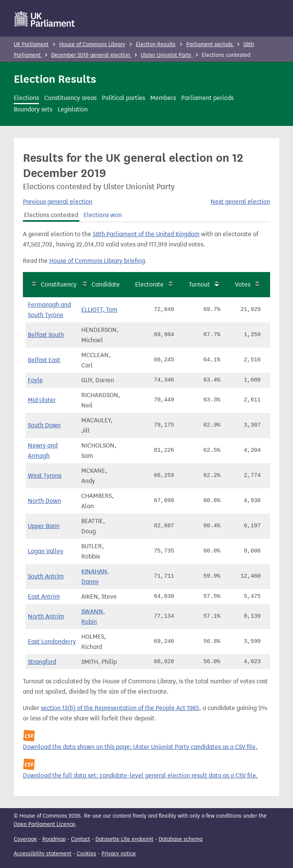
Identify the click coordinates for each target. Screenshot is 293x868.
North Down (44, 501)
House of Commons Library (92, 44)
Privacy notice (119, 854)
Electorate (149, 284)
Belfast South (46, 335)
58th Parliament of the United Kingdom (146, 234)
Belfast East (44, 360)
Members (163, 98)
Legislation (73, 109)
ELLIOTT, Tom (99, 310)
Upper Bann (44, 526)
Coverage (25, 839)
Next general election (240, 202)
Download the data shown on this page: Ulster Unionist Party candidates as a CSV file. (140, 747)
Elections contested (51, 215)
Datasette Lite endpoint (124, 839)
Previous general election (58, 202)
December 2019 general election (91, 55)
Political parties (123, 98)
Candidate (106, 284)
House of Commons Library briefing (97, 261)
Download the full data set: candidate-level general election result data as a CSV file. (140, 775)
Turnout (199, 284)
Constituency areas (70, 98)
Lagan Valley (46, 551)
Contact (80, 839)
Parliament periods (210, 44)
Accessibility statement (43, 854)
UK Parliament (31, 44)
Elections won (103, 215)
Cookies (86, 854)
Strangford (42, 662)
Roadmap (54, 839)
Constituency (59, 284)
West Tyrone (45, 476)
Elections (26, 98)
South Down (44, 425)
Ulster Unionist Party (167, 55)
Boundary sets (33, 109)
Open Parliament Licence (44, 824)
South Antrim (46, 576)
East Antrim (44, 597)
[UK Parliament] (45, 19)
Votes (243, 284)
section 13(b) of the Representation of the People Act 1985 (120, 708)
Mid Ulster (42, 400)
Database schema (181, 839)
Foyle (35, 380)
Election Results (156, 44)
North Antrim (46, 616)
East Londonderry (52, 642)
